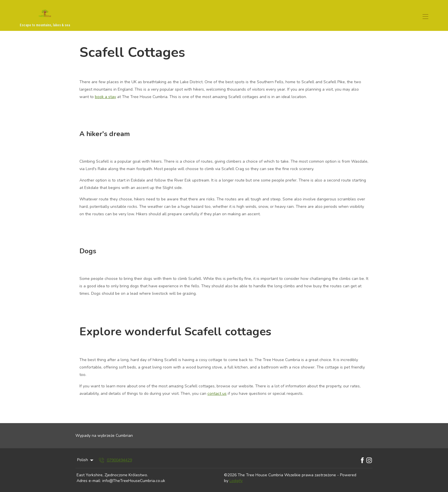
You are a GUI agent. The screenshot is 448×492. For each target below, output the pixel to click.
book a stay (105, 97)
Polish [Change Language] (86, 460)
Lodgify (236, 481)
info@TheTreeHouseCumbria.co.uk (134, 481)
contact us (217, 394)
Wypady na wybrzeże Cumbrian (104, 436)
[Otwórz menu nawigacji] (425, 17)
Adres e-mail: (89, 481)
